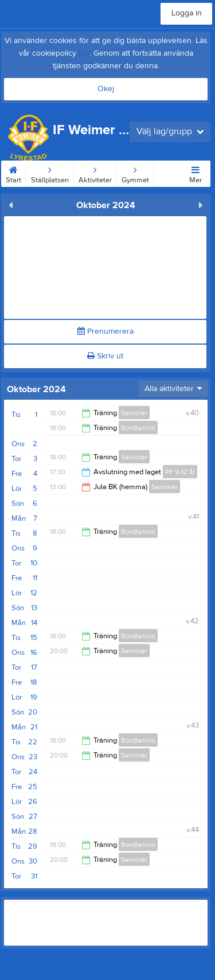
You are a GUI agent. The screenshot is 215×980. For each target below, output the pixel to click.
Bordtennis (138, 428)
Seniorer (134, 413)
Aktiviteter (95, 173)
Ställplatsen (50, 173)
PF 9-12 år (180, 472)
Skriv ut (105, 356)
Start (13, 173)
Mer (196, 173)
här (84, 53)
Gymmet (135, 173)
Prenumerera (105, 331)
